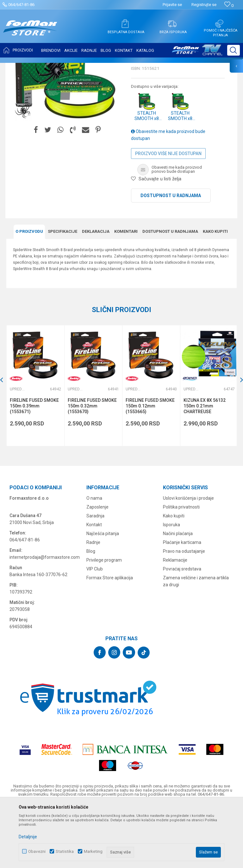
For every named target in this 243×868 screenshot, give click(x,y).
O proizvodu (29, 294)
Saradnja (95, 578)
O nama (94, 560)
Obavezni (37, 851)
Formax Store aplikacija (110, 640)
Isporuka (171, 587)
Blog (91, 613)
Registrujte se (204, 5)
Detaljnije (28, 837)
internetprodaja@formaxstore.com (45, 619)
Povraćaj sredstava (182, 631)
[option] (65, 131)
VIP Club (95, 631)
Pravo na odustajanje (184, 613)
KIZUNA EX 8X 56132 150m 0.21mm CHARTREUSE (204, 468)
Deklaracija (96, 294)
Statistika (65, 851)
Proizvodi (42, 67)
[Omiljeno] (229, 6)
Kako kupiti (215, 294)
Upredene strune (90, 67)
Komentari (126, 294)
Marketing (93, 851)
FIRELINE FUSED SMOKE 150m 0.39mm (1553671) (34, 468)
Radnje (93, 604)
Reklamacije (175, 622)
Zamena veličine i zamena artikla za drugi (196, 643)
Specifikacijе (62, 294)
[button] (234, 50)
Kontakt (94, 587)
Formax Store (18, 67)
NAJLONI (63, 67)
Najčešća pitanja (103, 595)
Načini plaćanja (178, 595)
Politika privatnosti (181, 569)
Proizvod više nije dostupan (168, 216)
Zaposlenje (97, 569)
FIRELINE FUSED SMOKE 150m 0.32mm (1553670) (92, 468)
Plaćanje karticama (182, 604)
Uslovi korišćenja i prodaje (188, 560)
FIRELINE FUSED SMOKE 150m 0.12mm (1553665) (150, 468)
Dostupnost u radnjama (171, 258)
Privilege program (104, 622)
